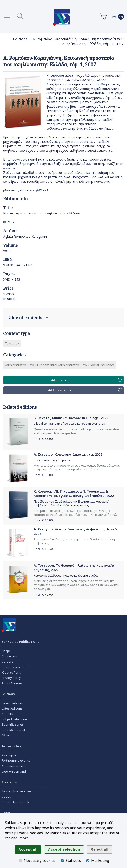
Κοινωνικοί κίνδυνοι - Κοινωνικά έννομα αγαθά (66, 576)
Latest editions (12, 708)
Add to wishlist (85, 390)
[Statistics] (62, 861)
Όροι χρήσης (11, 672)
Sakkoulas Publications (20, 642)
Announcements (14, 766)
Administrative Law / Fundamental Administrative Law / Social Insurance (60, 365)
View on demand (14, 771)
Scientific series (13, 724)
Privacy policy (11, 678)
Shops (6, 651)
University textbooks (16, 802)
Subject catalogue (14, 719)
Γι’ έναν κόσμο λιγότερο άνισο (54, 460)
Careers (7, 661)
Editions (20, 39)
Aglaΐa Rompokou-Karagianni (25, 236)
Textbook (12, 344)
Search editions (13, 703)
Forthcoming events (16, 760)
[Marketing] (88, 861)
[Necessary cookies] (20, 861)
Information (12, 746)
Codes (6, 796)
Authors (7, 714)
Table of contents (27, 318)
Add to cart (87, 380)
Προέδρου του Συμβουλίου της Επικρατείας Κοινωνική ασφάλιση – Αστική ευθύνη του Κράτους (72, 503)
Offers (6, 735)
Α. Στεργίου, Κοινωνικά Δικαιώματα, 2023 (68, 454)
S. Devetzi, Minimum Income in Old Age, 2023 (71, 418)
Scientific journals (14, 730)
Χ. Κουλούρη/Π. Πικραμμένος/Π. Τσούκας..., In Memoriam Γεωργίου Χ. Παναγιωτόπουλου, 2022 (74, 493)
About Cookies (12, 683)
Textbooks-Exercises (17, 791)
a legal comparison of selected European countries (69, 424)
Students (9, 782)
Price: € (43, 439)
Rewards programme (17, 667)
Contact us (9, 656)
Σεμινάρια (9, 755)
